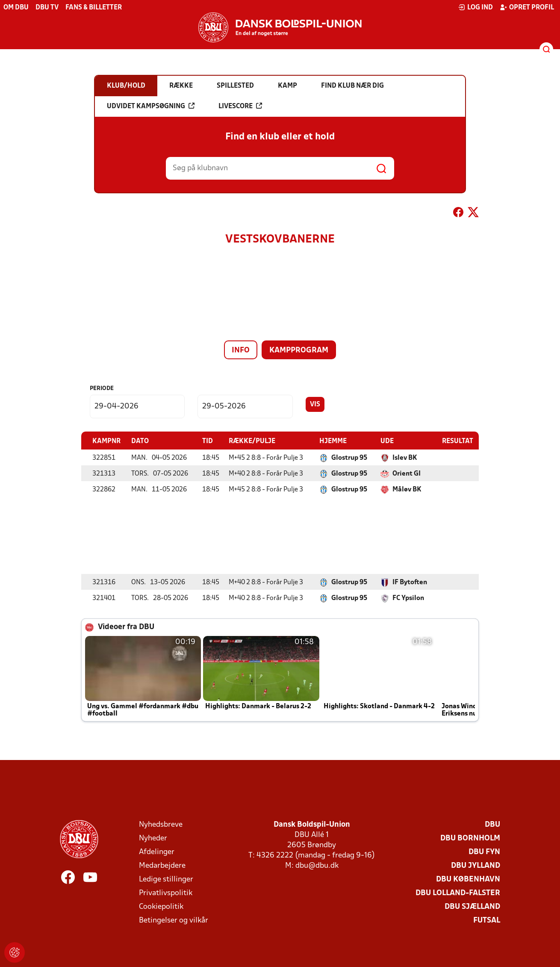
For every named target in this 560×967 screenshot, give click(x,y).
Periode (102, 389)
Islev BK (405, 458)
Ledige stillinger (166, 879)
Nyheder (153, 838)
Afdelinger (157, 852)
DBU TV (47, 8)
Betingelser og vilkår (174, 920)
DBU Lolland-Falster (458, 893)
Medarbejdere (162, 865)
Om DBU (16, 8)
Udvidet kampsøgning (151, 106)
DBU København (468, 879)
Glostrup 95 (349, 458)
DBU (492, 824)
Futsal (487, 920)
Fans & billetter (94, 8)
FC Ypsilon (408, 598)
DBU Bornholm (470, 838)
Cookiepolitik (161, 906)
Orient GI (407, 473)
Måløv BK (407, 489)
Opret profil (527, 7)
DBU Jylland (476, 865)
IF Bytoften (410, 582)
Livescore (240, 106)
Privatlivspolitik (166, 893)
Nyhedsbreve (161, 824)
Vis (315, 405)
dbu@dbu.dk (317, 865)
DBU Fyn (484, 852)
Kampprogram (299, 350)
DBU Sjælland (472, 906)
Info (241, 350)
